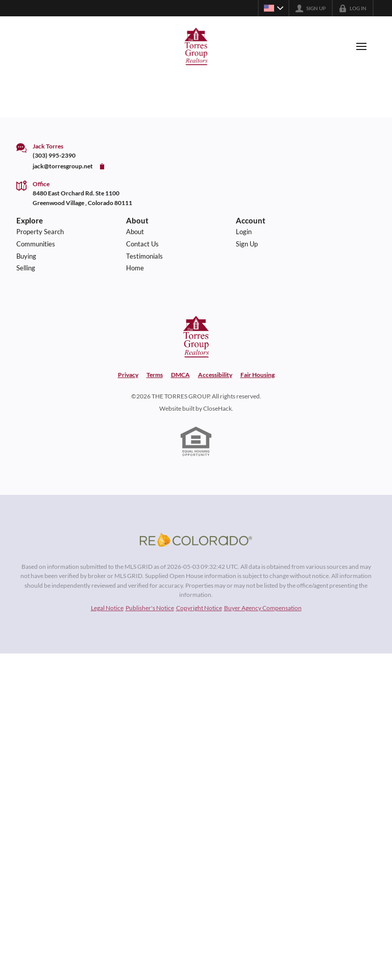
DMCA (180, 375)
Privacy (128, 375)
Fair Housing (258, 375)
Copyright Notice (199, 608)
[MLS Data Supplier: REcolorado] (196, 540)
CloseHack (217, 408)
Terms (155, 375)
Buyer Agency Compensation (263, 608)
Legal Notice (107, 608)
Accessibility (215, 375)
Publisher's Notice (150, 608)
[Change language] (274, 8)
